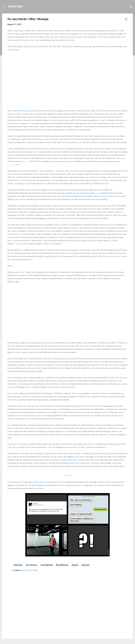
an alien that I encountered (43, 482)
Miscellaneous (62, 565)
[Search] (131, 7)
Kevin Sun (16, 6)
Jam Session (31, 565)
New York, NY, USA (29, 570)
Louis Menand (47, 565)
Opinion (75, 565)
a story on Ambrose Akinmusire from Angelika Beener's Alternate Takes (85, 196)
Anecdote (18, 565)
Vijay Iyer (86, 565)
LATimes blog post (26, 111)
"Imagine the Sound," (68, 460)
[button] (126, 19)
